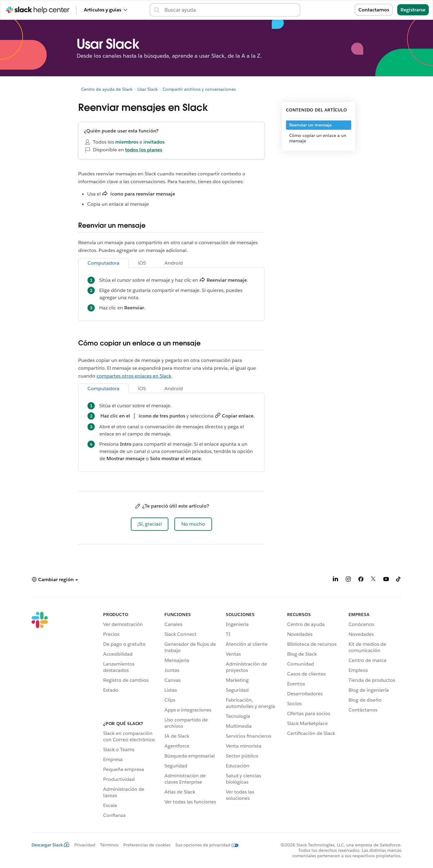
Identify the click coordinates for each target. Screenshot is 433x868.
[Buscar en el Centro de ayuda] (230, 10)
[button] (150, 524)
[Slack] (40, 716)
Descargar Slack (51, 845)
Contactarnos (374, 10)
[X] (373, 580)
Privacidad (85, 845)
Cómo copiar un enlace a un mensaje (318, 138)
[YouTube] (386, 580)
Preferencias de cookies (147, 845)
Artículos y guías (106, 10)
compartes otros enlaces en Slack (134, 376)
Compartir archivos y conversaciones (199, 89)
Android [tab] (174, 263)
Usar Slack (147, 89)
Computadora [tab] (103, 263)
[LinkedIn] (336, 580)
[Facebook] (361, 580)
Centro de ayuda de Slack (107, 89)
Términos (109, 845)
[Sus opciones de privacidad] (204, 845)
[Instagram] (348, 580)
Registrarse (413, 10)
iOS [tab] (142, 263)
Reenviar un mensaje (310, 125)
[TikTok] (399, 580)
